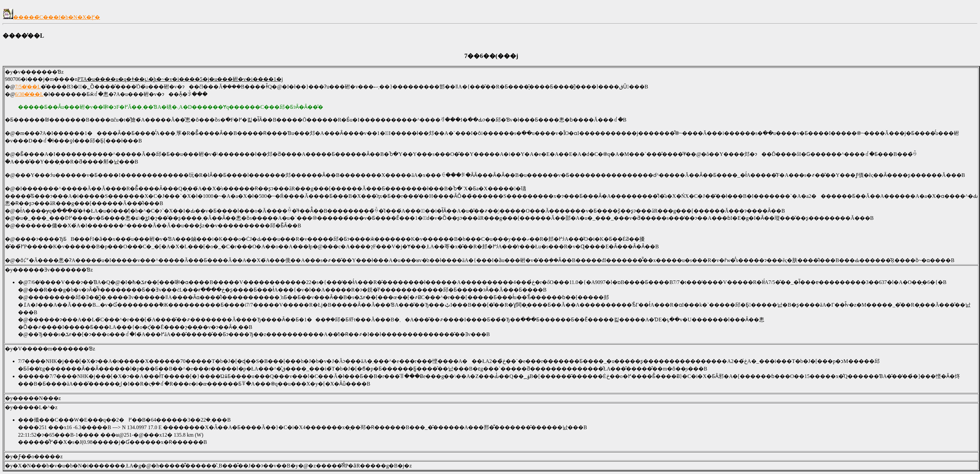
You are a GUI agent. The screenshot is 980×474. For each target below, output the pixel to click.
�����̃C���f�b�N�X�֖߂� (51, 17)
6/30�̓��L (29, 94)
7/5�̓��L (28, 87)
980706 (13, 79)
